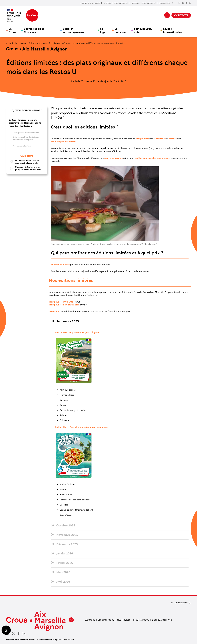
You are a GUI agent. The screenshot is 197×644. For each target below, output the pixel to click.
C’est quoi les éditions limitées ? (27, 132)
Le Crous (12, 30)
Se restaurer (120, 30)
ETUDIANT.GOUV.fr (121, 3)
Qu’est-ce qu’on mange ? (39, 43)
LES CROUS (107, 3)
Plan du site (69, 640)
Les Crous (90, 620)
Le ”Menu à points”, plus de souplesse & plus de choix (24, 162)
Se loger (103, 30)
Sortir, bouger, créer (143, 30)
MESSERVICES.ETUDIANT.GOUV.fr (143, 3)
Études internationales (173, 30)
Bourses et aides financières (34, 30)
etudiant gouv (106, 620)
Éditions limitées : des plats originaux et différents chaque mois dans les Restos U (25, 123)
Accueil (9, 43)
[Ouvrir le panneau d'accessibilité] (6, 630)
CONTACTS (181, 15)
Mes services (124, 620)
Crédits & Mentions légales (49, 640)
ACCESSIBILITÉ (166, 3)
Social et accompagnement (74, 30)
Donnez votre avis (162, 620)
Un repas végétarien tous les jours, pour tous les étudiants (25, 168)
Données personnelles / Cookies (20, 640)
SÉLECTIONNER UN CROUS (90, 3)
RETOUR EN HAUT (180, 603)
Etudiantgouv (141, 620)
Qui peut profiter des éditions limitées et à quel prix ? (26, 138)
